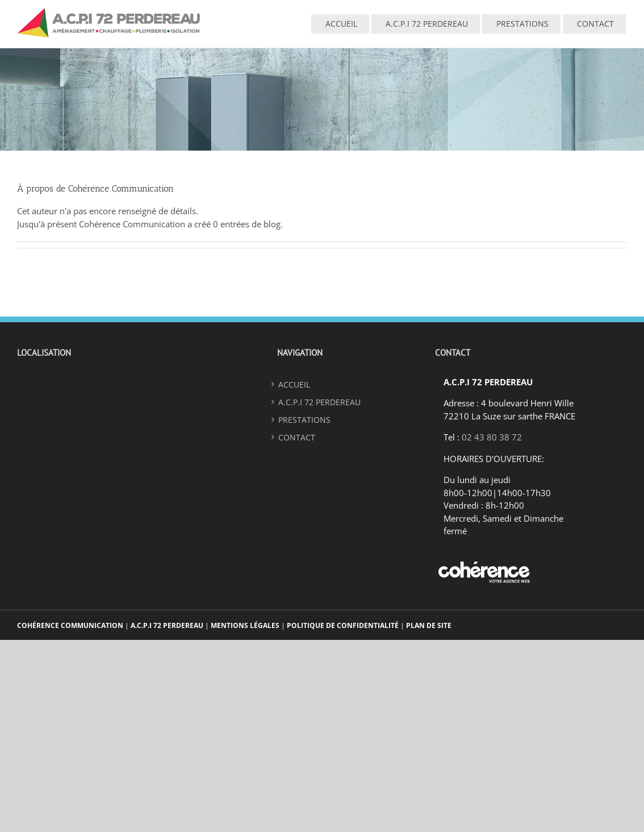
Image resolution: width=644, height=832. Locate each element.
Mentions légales (245, 625)
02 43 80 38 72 (492, 437)
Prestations (304, 420)
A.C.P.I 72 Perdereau (167, 625)
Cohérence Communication (71, 625)
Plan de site (429, 625)
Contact (297, 437)
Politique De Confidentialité (343, 625)
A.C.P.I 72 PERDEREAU (319, 402)
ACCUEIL (294, 384)
